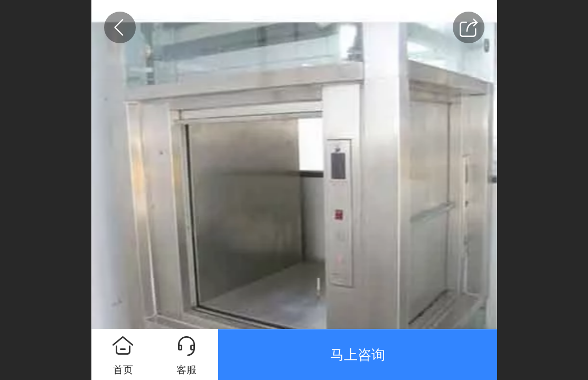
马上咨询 (358, 355)
